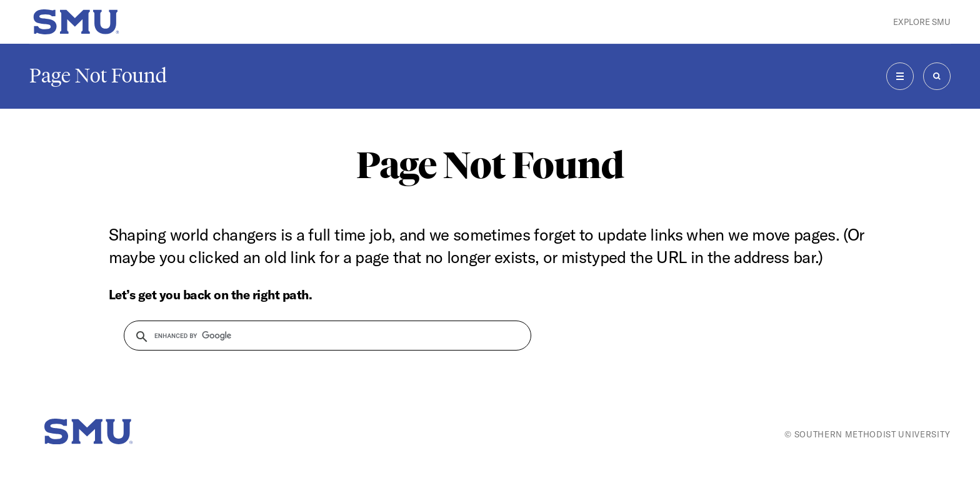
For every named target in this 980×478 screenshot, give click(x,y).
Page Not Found (98, 76)
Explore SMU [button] (922, 22)
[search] (320, 336)
